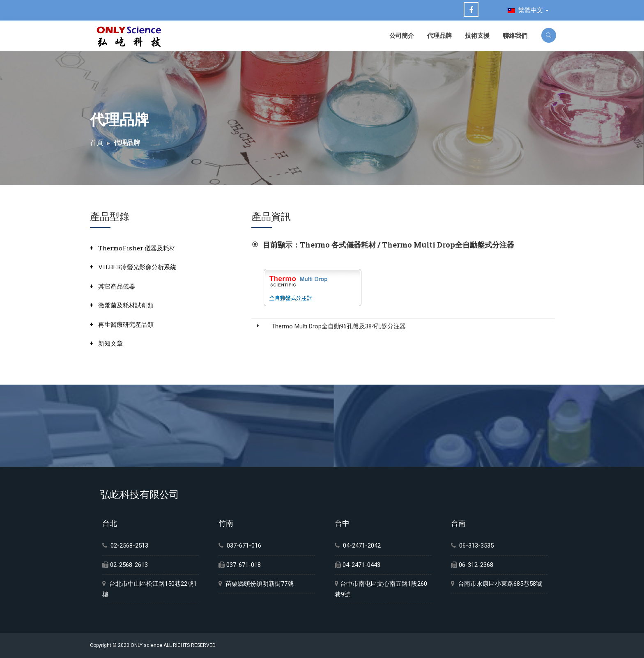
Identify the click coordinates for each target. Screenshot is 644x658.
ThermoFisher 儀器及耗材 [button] (137, 248)
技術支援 (477, 35)
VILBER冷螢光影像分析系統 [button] (137, 267)
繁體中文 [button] (528, 10)
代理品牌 (439, 35)
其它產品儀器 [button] (117, 286)
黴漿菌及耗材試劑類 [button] (126, 305)
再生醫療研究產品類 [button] (126, 324)
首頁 (97, 143)
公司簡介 (402, 35)
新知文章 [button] (110, 343)
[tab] (161, 248)
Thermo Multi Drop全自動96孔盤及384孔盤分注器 (339, 326)
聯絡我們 (515, 35)
